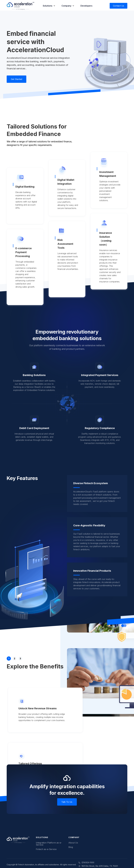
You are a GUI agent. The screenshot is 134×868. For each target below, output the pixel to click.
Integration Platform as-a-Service (49, 844)
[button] (49, 6)
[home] (21, 6)
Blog (71, 847)
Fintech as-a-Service (46, 849)
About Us (73, 843)
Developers (86, 6)
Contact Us (118, 6)
